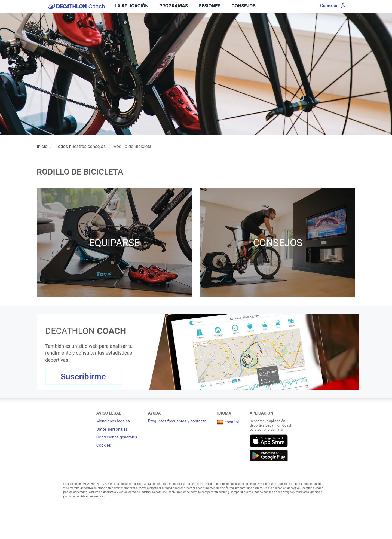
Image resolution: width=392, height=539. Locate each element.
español (228, 422)
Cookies (104, 445)
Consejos (244, 6)
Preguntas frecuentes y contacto (177, 421)
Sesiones (210, 6)
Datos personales (112, 429)
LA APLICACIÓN (131, 6)
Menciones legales (113, 421)
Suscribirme (83, 377)
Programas (174, 6)
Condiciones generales (117, 437)
